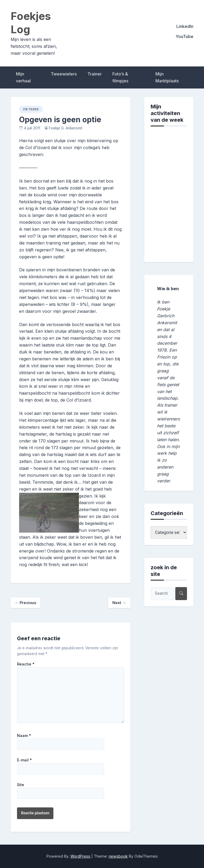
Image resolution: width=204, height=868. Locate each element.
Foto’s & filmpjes (120, 77)
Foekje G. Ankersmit (66, 128)
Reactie (26, 664)
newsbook (118, 856)
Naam (24, 736)
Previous (25, 603)
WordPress (80, 856)
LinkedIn (185, 26)
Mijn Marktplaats (167, 77)
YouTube (184, 36)
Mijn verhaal (23, 77)
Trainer (95, 74)
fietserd (31, 109)
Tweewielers (64, 74)
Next (119, 603)
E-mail (24, 760)
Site (21, 785)
